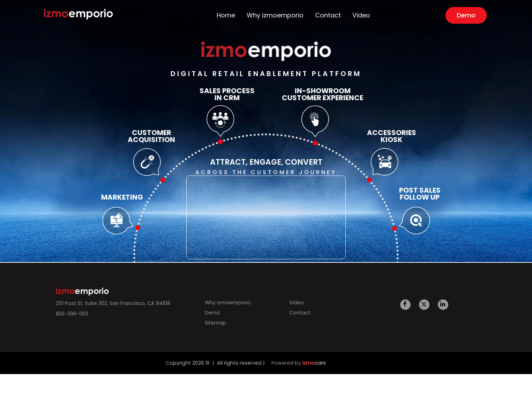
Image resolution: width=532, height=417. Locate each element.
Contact (327, 15)
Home (239, 15)
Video (355, 15)
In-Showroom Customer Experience (323, 94)
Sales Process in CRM (227, 94)
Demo (459, 15)
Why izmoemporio (282, 15)
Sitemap (213, 323)
